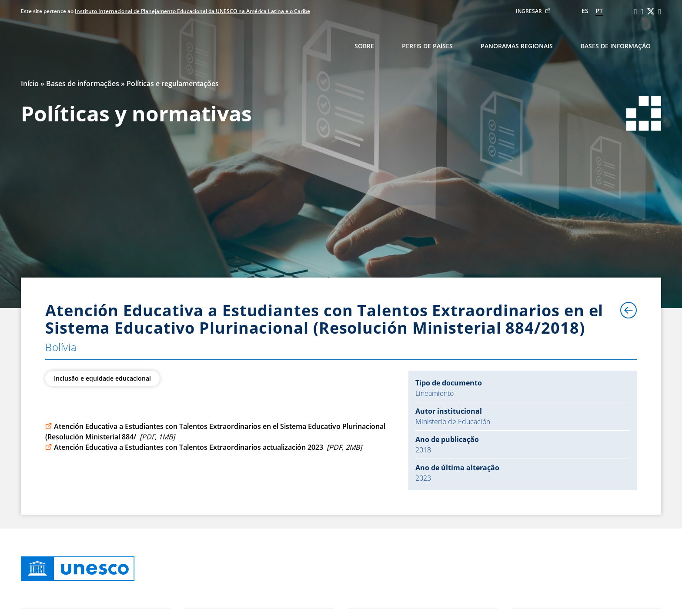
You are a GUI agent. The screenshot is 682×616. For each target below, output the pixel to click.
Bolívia (61, 347)
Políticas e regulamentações (173, 84)
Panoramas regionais (517, 46)
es (585, 11)
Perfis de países (427, 46)
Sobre (364, 46)
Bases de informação (616, 46)
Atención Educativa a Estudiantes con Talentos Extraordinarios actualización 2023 (204, 447)
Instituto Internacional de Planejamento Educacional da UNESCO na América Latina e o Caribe (192, 11)
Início (30, 84)
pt (599, 11)
